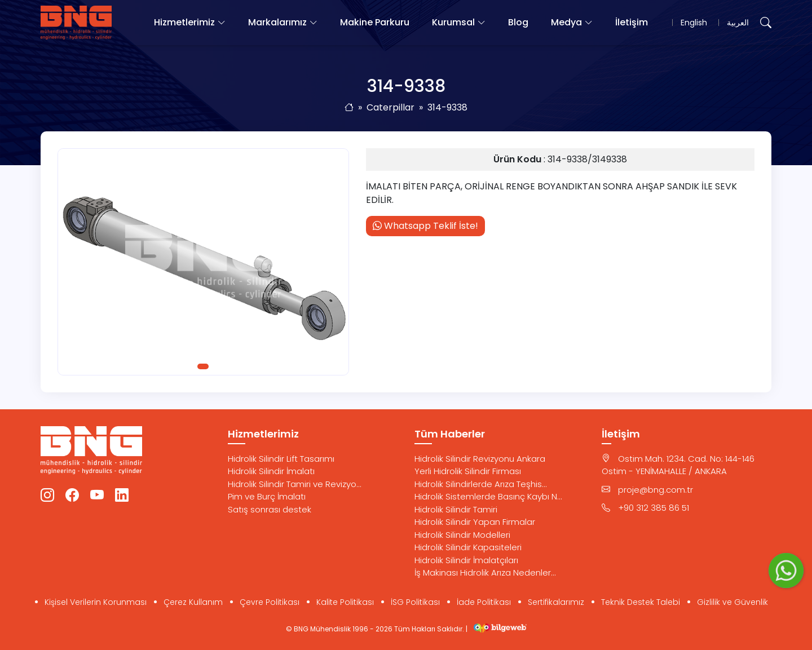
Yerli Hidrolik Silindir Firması (468, 471)
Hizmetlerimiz (184, 22)
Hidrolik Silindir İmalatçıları (466, 560)
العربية (738, 23)
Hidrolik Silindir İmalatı (271, 471)
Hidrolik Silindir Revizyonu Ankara (480, 459)
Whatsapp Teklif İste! (425, 226)
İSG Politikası (415, 602)
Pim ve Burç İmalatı (267, 496)
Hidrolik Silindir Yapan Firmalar (475, 522)
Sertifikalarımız (556, 602)
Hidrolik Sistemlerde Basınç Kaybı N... (488, 496)
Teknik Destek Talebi (641, 602)
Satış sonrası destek (270, 509)
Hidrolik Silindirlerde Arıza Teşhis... (481, 484)
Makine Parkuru (375, 22)
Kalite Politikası (345, 602)
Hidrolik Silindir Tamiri (456, 509)
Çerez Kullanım (193, 602)
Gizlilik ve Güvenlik (732, 602)
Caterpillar (390, 107)
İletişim (632, 22)
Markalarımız (277, 22)
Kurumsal (453, 22)
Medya (566, 22)
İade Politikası (484, 602)
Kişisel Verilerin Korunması (96, 602)
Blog (518, 22)
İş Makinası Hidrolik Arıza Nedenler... (485, 572)
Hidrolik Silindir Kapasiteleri (468, 547)
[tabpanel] (203, 262)
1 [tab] (203, 366)
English (694, 23)
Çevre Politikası (270, 602)
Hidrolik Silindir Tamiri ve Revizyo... (295, 484)
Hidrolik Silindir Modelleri (462, 535)
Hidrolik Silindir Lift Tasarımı (281, 459)
